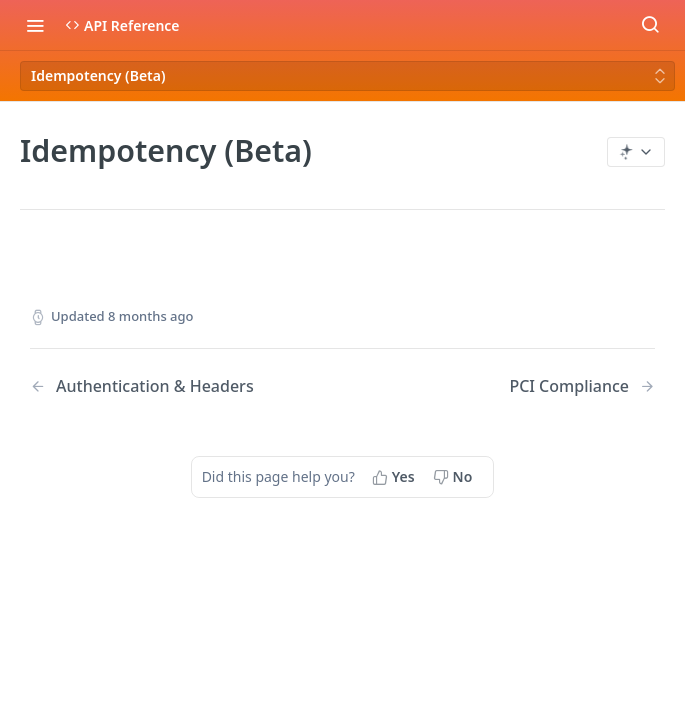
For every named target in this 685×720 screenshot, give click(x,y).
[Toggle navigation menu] (35, 25)
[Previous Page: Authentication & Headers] (164, 386)
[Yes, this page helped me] (395, 477)
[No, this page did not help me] (455, 477)
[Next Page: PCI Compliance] (582, 386)
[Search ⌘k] (650, 25)
